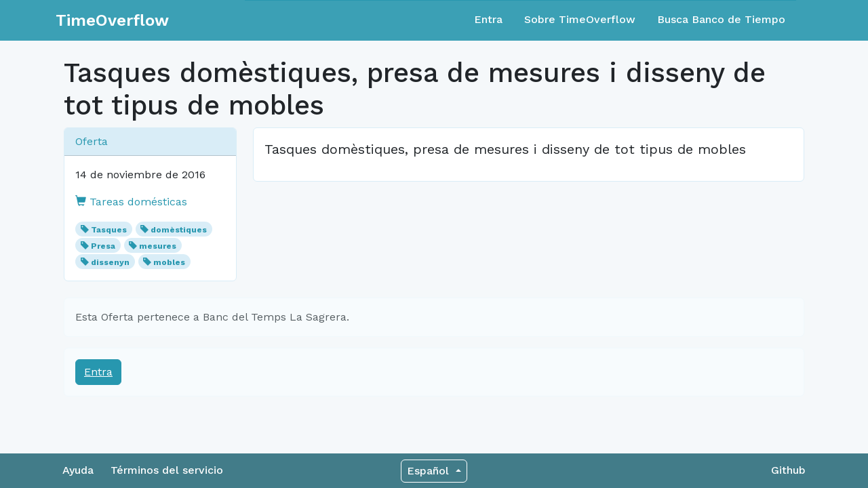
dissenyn (110, 262)
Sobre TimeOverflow (580, 19)
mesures (158, 246)
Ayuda (78, 470)
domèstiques (179, 230)
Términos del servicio (167, 470)
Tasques (109, 230)
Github (788, 470)
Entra (488, 19)
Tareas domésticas (131, 202)
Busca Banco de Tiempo (721, 19)
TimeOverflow (112, 20)
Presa (103, 246)
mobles (169, 262)
